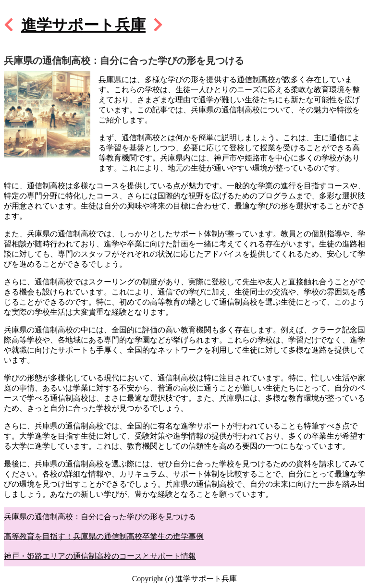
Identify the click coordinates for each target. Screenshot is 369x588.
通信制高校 (256, 80)
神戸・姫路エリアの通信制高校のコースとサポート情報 (100, 556)
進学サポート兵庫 (83, 25)
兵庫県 (110, 80)
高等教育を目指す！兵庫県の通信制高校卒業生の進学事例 (104, 536)
